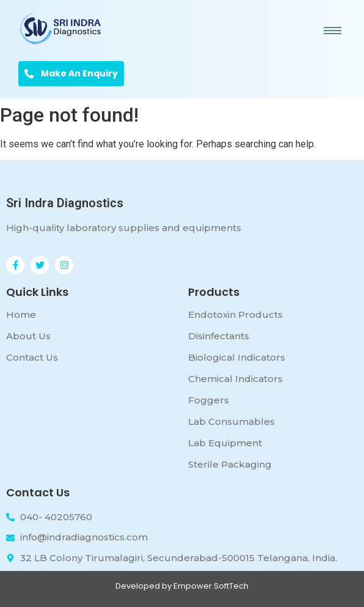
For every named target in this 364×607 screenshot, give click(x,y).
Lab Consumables (231, 421)
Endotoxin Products (235, 315)
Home (21, 315)
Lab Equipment (225, 443)
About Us (28, 336)
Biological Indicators (237, 357)
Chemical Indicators (235, 379)
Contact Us (32, 357)
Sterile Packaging (230, 464)
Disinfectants (219, 336)
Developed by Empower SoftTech (182, 586)
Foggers (209, 400)
